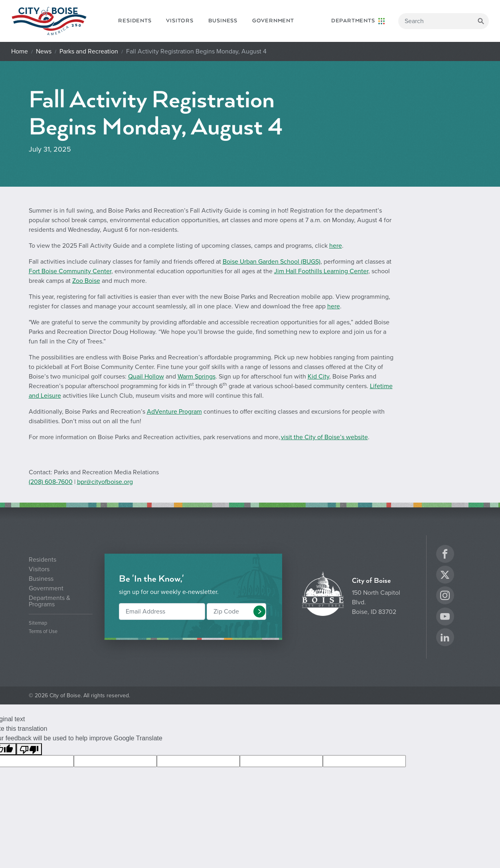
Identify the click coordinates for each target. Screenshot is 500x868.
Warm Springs (197, 377)
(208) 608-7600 (51, 482)
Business (223, 21)
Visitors (180, 21)
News (44, 51)
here (336, 246)
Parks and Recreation (89, 51)
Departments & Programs (49, 601)
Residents (135, 21)
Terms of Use (43, 632)
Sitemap (38, 623)
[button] (259, 612)
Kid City (318, 377)
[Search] (444, 21)
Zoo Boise (86, 281)
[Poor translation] (29, 749)
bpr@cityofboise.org (105, 482)
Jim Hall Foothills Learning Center (321, 271)
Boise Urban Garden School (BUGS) (272, 262)
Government (273, 21)
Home (20, 51)
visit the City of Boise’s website (324, 437)
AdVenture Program (174, 412)
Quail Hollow (146, 377)
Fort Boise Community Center (70, 271)
